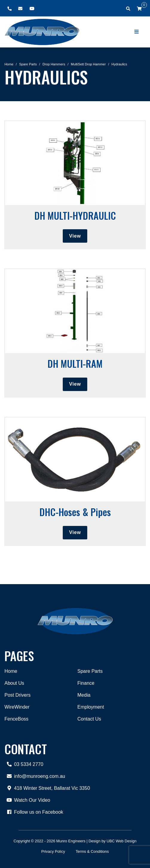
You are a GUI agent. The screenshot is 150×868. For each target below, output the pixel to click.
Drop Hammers (54, 64)
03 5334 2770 (24, 764)
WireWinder (17, 707)
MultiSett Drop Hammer (88, 64)
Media (84, 695)
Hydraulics (119, 64)
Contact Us (89, 719)
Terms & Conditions (92, 851)
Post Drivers (17, 695)
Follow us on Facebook (34, 812)
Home (9, 64)
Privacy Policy (53, 851)
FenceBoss (16, 719)
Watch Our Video (27, 800)
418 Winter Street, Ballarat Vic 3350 (47, 788)
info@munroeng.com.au (35, 776)
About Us (14, 683)
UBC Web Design (122, 841)
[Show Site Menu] (137, 32)
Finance (86, 683)
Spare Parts (28, 64)
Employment (91, 707)
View (75, 236)
